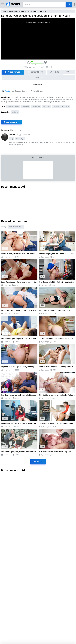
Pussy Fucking (58, 106)
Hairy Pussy (25, 106)
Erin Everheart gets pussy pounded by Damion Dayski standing (57, 339)
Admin (7, 91)
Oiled (17, 106)
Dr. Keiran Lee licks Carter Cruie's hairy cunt (55, 452)
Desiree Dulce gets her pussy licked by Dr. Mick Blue (19, 339)
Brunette (10, 106)
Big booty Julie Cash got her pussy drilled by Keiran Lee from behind (19, 367)
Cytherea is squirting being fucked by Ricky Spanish (57, 367)
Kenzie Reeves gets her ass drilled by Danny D (18, 254)
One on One (47, 106)
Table (67, 106)
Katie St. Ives (38, 91)
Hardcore (15, 112)
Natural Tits (36, 106)
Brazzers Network (21, 91)
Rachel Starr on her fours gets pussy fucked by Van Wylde (19, 310)
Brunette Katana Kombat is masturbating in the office (19, 423)
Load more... (38, 462)
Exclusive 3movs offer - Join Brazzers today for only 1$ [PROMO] (24, 11)
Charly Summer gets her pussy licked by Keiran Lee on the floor (57, 310)
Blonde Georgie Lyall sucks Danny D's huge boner (57, 254)
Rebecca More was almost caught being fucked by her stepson (57, 423)
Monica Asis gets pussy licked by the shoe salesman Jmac (19, 452)
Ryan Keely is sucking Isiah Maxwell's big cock (18, 395)
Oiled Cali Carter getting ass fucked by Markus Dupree (57, 395)
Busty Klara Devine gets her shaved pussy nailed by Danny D (19, 282)
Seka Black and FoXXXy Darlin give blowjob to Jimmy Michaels (57, 282)
